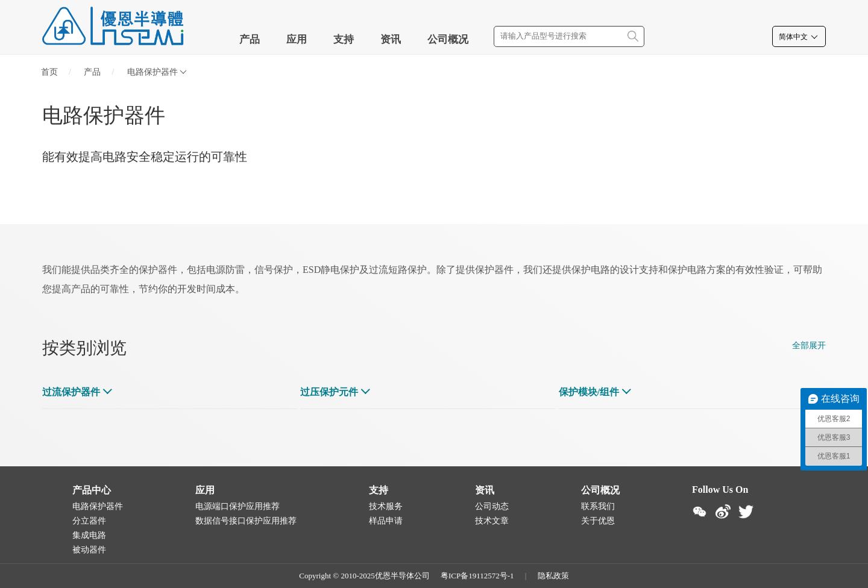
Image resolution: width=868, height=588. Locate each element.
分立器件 (89, 521)
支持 (344, 39)
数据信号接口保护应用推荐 (246, 521)
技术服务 (386, 506)
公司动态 (492, 506)
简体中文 (799, 37)
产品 (250, 39)
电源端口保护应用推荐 (237, 506)
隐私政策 (553, 576)
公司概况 (448, 39)
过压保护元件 (329, 392)
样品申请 (386, 521)
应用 (297, 39)
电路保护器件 (157, 72)
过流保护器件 (71, 392)
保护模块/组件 (589, 392)
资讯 (391, 39)
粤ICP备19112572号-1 (477, 576)
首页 (49, 72)
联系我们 (598, 506)
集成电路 (89, 535)
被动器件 (89, 550)
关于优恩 (598, 521)
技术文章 (492, 521)
